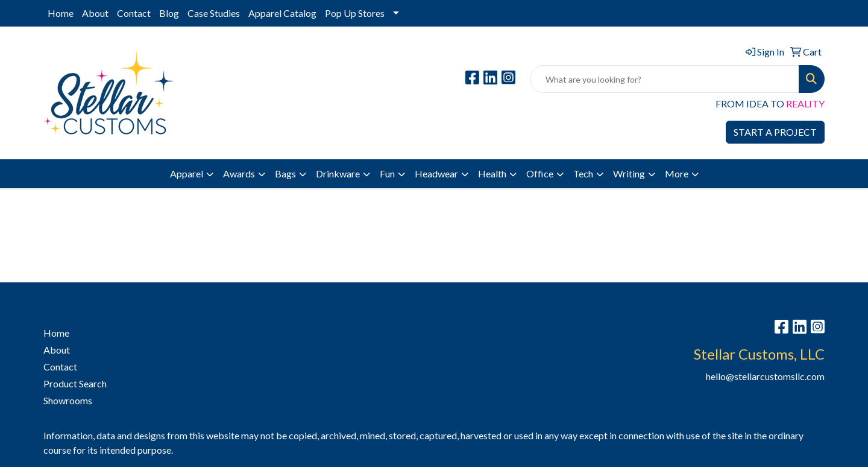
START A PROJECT (775, 132)
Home (61, 13)
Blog (169, 13)
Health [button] (492, 173)
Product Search (75, 383)
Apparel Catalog (282, 13)
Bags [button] (285, 173)
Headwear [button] (436, 173)
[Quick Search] (665, 79)
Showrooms (68, 400)
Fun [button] (387, 173)
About (95, 13)
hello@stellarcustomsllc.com (765, 376)
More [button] (677, 173)
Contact (134, 13)
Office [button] (540, 173)
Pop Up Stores (355, 13)
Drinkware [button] (338, 173)
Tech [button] (583, 173)
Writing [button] (629, 173)
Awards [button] (239, 173)
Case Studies (214, 13)
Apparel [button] (187, 173)
